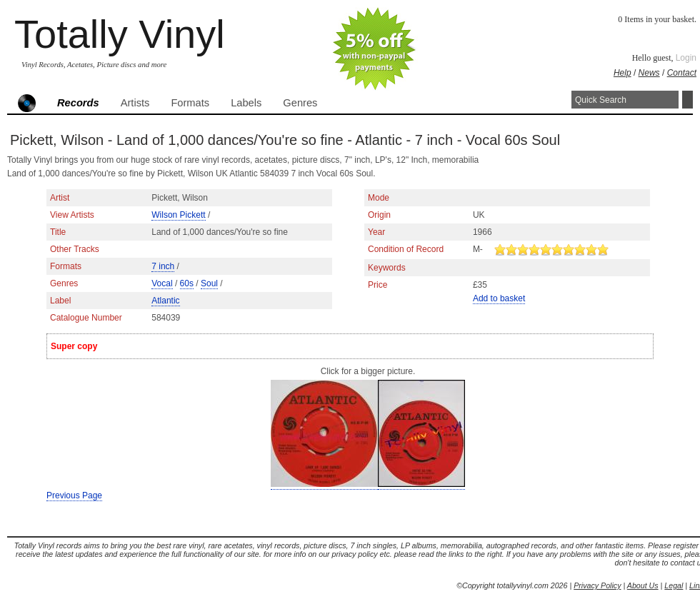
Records (78, 103)
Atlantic (165, 301)
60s (187, 283)
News (649, 73)
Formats (190, 103)
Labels (246, 103)
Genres (300, 103)
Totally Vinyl (120, 34)
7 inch (163, 266)
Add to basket (499, 298)
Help (622, 73)
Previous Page (74, 495)
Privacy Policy (597, 585)
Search (687, 100)
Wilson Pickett (178, 215)
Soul (209, 283)
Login (686, 58)
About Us (643, 585)
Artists (135, 103)
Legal (674, 585)
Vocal (162, 283)
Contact (682, 73)
